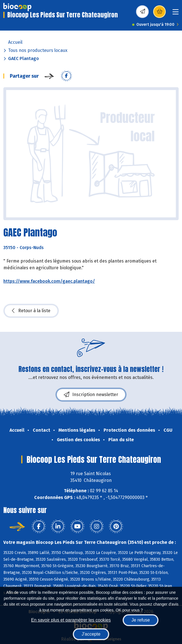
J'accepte (91, 634)
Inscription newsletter (91, 395)
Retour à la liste (31, 311)
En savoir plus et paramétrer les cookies (71, 620)
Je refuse (141, 620)
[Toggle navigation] (176, 14)
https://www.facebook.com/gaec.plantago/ (49, 281)
